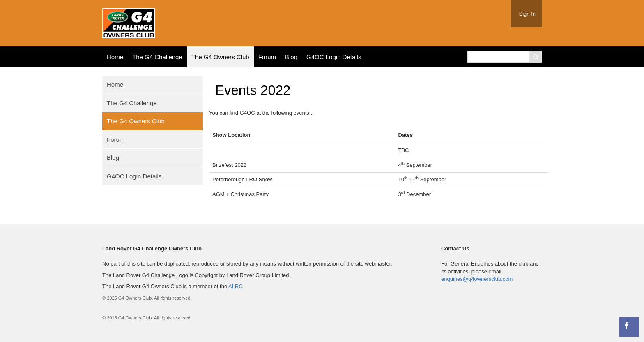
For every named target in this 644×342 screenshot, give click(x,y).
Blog (291, 57)
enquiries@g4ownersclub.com (477, 279)
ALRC (236, 286)
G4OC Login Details (334, 57)
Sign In (527, 14)
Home (115, 57)
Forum (267, 57)
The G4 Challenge (157, 57)
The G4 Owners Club (220, 57)
